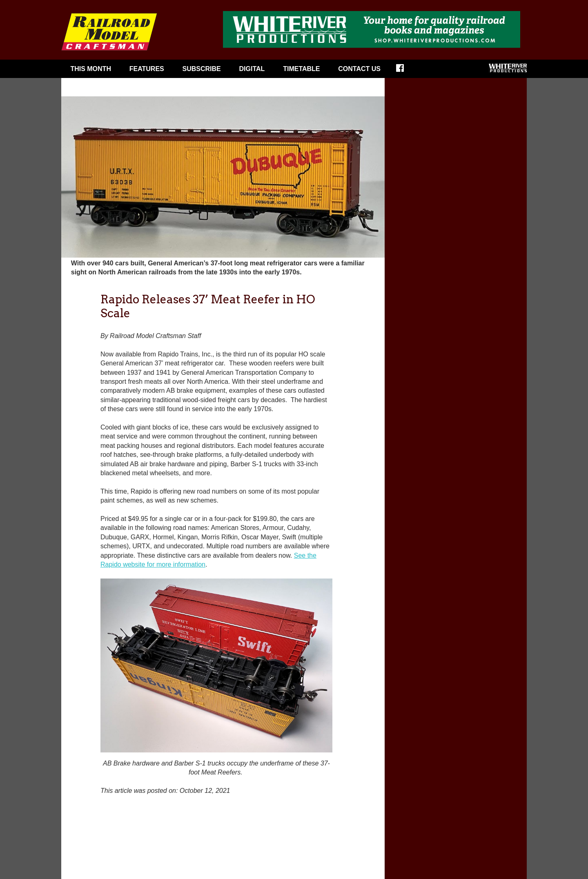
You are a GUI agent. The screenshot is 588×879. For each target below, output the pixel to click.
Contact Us (359, 69)
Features (147, 69)
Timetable (301, 69)
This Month (91, 69)
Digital (252, 69)
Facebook (405, 71)
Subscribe (202, 69)
